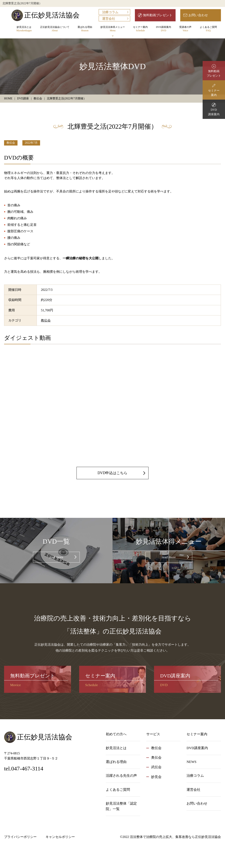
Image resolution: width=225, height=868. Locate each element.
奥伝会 (156, 758)
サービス (153, 734)
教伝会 (11, 143)
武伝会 (156, 767)
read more (56, 557)
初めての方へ (116, 734)
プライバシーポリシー (20, 837)
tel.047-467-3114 (24, 769)
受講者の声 (185, 29)
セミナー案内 (140, 29)
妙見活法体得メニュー (113, 29)
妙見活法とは (24, 29)
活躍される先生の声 (121, 776)
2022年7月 (31, 143)
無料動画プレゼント (158, 15)
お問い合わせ (198, 15)
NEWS (191, 762)
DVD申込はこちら (113, 473)
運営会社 (109, 19)
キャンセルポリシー (60, 837)
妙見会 (156, 777)
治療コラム (110, 12)
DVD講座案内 (164, 29)
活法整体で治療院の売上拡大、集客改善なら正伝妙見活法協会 (175, 837)
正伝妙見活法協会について (55, 29)
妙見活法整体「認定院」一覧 (121, 806)
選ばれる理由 (85, 29)
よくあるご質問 (208, 29)
